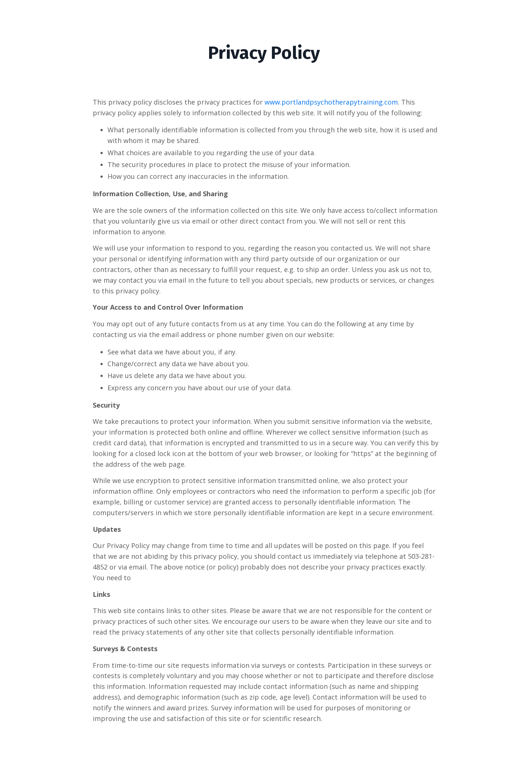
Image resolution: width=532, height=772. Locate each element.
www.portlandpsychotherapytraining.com (331, 102)
